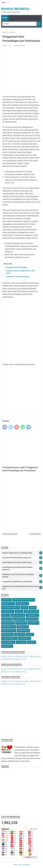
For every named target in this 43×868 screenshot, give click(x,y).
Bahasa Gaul (8, 604)
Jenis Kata (7, 619)
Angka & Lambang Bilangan (24, 600)
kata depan (7, 646)
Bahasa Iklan (22, 604)
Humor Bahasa (31, 611)
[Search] (19, 24)
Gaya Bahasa (8, 611)
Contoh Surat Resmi (11, 608)
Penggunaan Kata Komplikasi (17, 267)
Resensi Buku (23, 631)
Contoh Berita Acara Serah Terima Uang (17, 562)
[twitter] (11, 427)
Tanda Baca (25, 638)
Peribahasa (23, 627)
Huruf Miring (32, 615)
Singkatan (20, 635)
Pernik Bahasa (9, 631)
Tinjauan (21, 642)
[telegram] (29, 427)
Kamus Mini (19, 619)
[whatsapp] (23, 427)
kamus (32, 642)
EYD (33, 608)
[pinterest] (17, 427)
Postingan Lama (35, 534)
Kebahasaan (8, 623)
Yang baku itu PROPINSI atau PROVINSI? (17, 582)
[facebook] (5, 427)
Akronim (6, 600)
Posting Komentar (19, 45)
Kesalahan (21, 623)
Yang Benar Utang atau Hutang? (18, 277)
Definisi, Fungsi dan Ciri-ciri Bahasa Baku (17, 553)
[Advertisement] (21, 71)
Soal (30, 635)
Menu (5, 18)
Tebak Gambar (8, 642)
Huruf (6, 615)
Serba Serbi (7, 635)
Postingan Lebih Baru (10, 534)
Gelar (19, 611)
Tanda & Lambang (9, 638)
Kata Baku (32, 619)
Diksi (25, 608)
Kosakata (33, 623)
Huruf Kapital (18, 615)
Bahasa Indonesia (15, 9)
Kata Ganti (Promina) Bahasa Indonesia (17, 558)
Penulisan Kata (9, 627)
